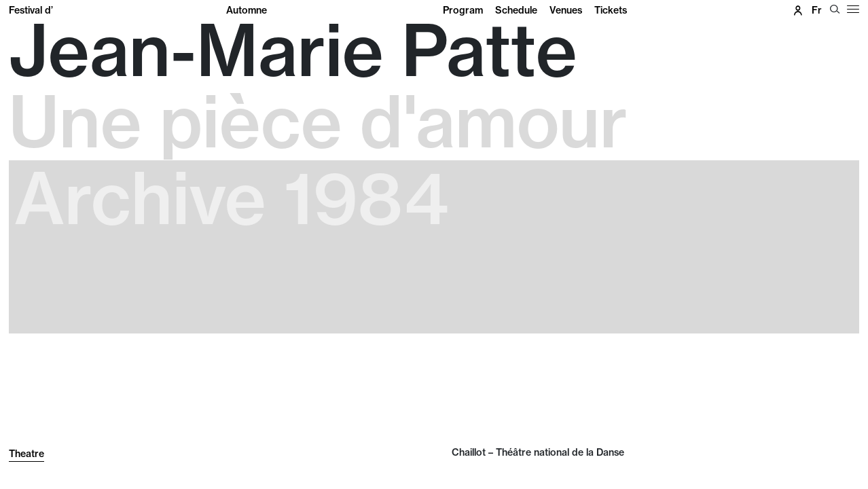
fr (817, 10)
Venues (566, 10)
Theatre (26, 454)
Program (463, 10)
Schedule (516, 10)
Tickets (611, 10)
